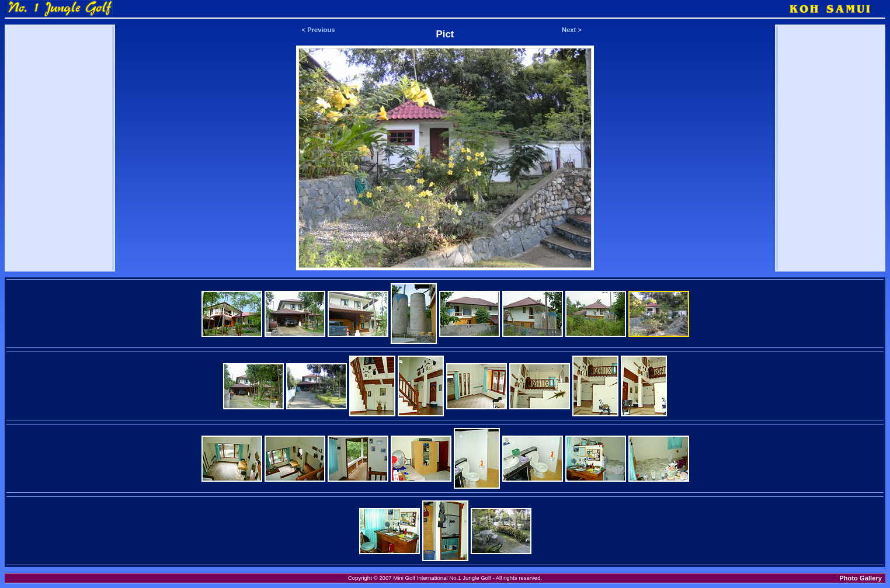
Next (569, 30)
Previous (321, 30)
